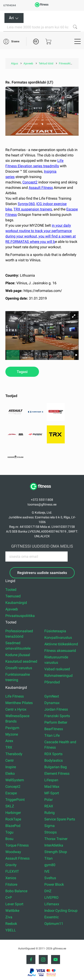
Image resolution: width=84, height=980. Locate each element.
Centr (10, 760)
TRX (9, 747)
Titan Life (52, 735)
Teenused (13, 596)
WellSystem (15, 780)
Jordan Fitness (56, 709)
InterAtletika (54, 845)
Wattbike (12, 911)
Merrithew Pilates (19, 703)
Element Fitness (57, 773)
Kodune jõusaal (18, 655)
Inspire (11, 767)
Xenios (11, 878)
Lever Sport (14, 904)
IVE (47, 871)
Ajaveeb (12, 609)
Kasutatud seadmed (21, 661)
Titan (48, 858)
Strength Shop (56, 852)
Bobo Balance (16, 891)
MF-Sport (52, 793)
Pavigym (12, 728)
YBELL (11, 930)
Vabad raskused (57, 669)
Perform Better (56, 722)
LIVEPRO (51, 898)
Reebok (11, 924)
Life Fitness (15, 696)
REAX (49, 806)
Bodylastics (54, 760)
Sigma (50, 826)
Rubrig (50, 813)
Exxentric (52, 917)
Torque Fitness (17, 845)
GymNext (52, 696)
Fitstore (11, 884)
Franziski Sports (57, 716)
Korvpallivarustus (58, 638)
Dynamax (52, 703)
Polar (48, 800)
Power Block (54, 884)
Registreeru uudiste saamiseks (42, 573)
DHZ (48, 891)
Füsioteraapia (55, 631)
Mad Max (52, 787)
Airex (9, 741)
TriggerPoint (15, 800)
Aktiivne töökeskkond (61, 644)
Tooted (11, 590)
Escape (11, 793)
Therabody (14, 754)
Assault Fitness (41, 188)
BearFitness (54, 729)
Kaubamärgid (16, 603)
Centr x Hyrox (16, 709)
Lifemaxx (52, 904)
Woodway (13, 852)
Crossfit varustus (19, 668)
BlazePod (13, 826)
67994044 (10, 5)
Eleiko (10, 773)
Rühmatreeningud (58, 676)
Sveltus (50, 878)
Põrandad (52, 682)
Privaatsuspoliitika (20, 616)
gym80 (50, 865)
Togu (9, 832)
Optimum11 (54, 924)
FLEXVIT (12, 871)
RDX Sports (53, 754)
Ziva (9, 917)
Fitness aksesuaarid (60, 651)
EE (36, 41)
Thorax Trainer (56, 839)
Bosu (9, 839)
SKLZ (10, 806)
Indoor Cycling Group (61, 911)
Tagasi (22, 372)
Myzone (12, 734)
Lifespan (51, 780)
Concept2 (30, 182)
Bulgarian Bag (56, 767)
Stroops (51, 832)
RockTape (13, 819)
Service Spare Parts (60, 819)
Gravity (11, 865)
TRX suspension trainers (33, 209)
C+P (9, 898)
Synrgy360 (26, 204)
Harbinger (13, 813)
